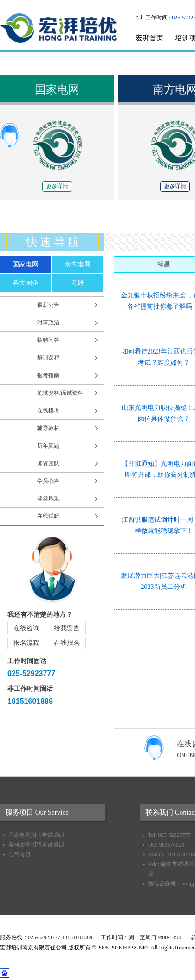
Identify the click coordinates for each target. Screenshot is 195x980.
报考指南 (48, 375)
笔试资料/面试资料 (60, 393)
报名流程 (26, 643)
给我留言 (67, 628)
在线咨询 (26, 628)
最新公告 (48, 305)
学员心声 (48, 481)
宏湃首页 (149, 38)
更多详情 (57, 186)
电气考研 (19, 854)
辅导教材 (48, 428)
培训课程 (48, 358)
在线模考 (48, 411)
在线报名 (67, 643)
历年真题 (48, 446)
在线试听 (48, 516)
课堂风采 (48, 499)
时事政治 (48, 322)
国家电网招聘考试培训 (36, 835)
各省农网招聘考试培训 (36, 845)
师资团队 (48, 463)
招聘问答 (48, 340)
